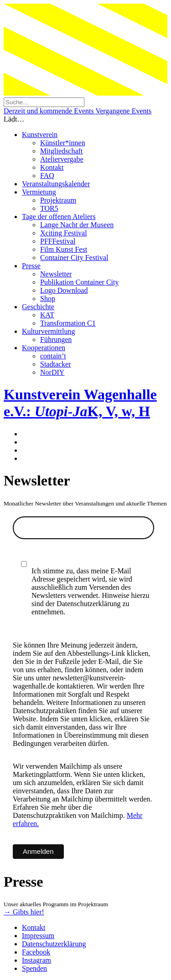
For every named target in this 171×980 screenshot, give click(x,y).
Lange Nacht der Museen (77, 225)
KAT (47, 315)
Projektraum (58, 200)
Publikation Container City (79, 282)
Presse (31, 266)
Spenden (34, 968)
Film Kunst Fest (64, 249)
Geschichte (38, 307)
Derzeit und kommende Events (49, 111)
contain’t (53, 356)
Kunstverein (40, 135)
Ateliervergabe (62, 159)
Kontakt (52, 167)
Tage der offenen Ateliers (59, 217)
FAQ (47, 176)
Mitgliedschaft (61, 151)
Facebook (36, 952)
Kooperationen (44, 348)
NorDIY (52, 372)
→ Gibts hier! (24, 912)
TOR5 (49, 208)
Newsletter (56, 274)
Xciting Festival (64, 233)
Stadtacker (56, 364)
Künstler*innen (63, 143)
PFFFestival (58, 241)
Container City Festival (74, 258)
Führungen (56, 339)
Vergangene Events (123, 111)
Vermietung (39, 192)
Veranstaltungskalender (56, 184)
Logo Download (64, 290)
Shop (48, 299)
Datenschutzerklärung (54, 944)
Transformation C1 (68, 323)
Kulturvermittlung (48, 331)
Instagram (36, 960)
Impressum (38, 936)
